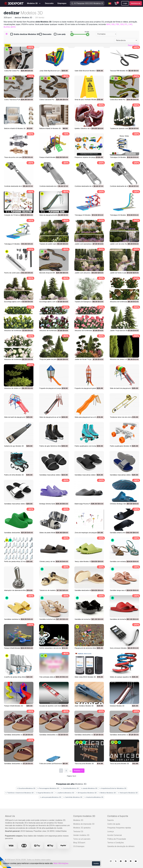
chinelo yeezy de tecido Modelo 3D (53, 561)
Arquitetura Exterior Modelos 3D (113, 788)
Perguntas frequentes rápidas (119, 828)
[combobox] (106, 34)
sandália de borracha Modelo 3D (87, 619)
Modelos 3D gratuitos (82, 828)
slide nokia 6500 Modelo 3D (85, 677)
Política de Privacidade (117, 839)
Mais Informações (61, 863)
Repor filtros (133, 45)
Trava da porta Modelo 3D (84, 764)
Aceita (96, 863)
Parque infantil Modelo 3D (49, 157)
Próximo (78, 771)
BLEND (7, 27)
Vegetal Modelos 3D (45, 793)
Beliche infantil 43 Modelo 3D (15, 128)
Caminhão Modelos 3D (73, 797)
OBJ (113, 24)
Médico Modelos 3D (107, 793)
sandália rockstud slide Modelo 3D (52, 619)
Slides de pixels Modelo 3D (49, 533)
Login (125, 3)
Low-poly (60, 34)
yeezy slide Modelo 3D (83, 561)
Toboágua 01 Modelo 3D (13, 244)
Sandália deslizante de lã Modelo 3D (88, 590)
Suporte (110, 820)
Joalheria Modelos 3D (65, 793)
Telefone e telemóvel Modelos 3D (19, 793)
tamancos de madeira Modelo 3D (52, 590)
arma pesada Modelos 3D (50, 797)
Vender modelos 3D (81, 835)
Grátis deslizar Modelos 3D (25, 34)
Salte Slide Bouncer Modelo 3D (86, 71)
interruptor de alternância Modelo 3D (18, 590)
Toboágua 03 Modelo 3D (84, 215)
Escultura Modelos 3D (26, 788)
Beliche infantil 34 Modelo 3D (50, 128)
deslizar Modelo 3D (117, 706)
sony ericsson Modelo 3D (120, 648)
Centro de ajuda (114, 824)
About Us (10, 816)
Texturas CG (78, 831)
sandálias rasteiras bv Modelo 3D (17, 619)
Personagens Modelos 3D (48, 788)
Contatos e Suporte (118, 816)
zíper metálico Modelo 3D (84, 706)
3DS (122, 24)
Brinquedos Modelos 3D (86, 793)
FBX (117, 24)
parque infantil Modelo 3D (14, 648)
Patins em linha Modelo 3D (14, 475)
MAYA (13, 27)
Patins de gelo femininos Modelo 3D (53, 446)
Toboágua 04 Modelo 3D (119, 157)
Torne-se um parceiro (82, 839)
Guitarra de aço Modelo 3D (14, 446)
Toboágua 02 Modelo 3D (119, 215)
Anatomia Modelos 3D (94, 797)
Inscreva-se (136, 3)
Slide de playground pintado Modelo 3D (54, 215)
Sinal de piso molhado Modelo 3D (87, 100)
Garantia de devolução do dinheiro (121, 846)
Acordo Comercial (115, 835)
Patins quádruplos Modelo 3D (121, 446)
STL (126, 24)
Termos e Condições (116, 843)
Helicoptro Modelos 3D (128, 793)
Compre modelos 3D (84, 816)
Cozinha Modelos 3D (70, 788)
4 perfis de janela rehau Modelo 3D (17, 677)
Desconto (45, 34)
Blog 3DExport (79, 843)
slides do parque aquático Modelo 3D (124, 677)
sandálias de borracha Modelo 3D (122, 619)
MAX (108, 24)
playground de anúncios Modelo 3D (88, 648)
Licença (110, 831)
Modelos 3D (78, 820)
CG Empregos (79, 846)
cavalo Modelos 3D (89, 788)
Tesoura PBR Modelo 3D (119, 71)
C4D (130, 24)
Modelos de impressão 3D (84, 824)
